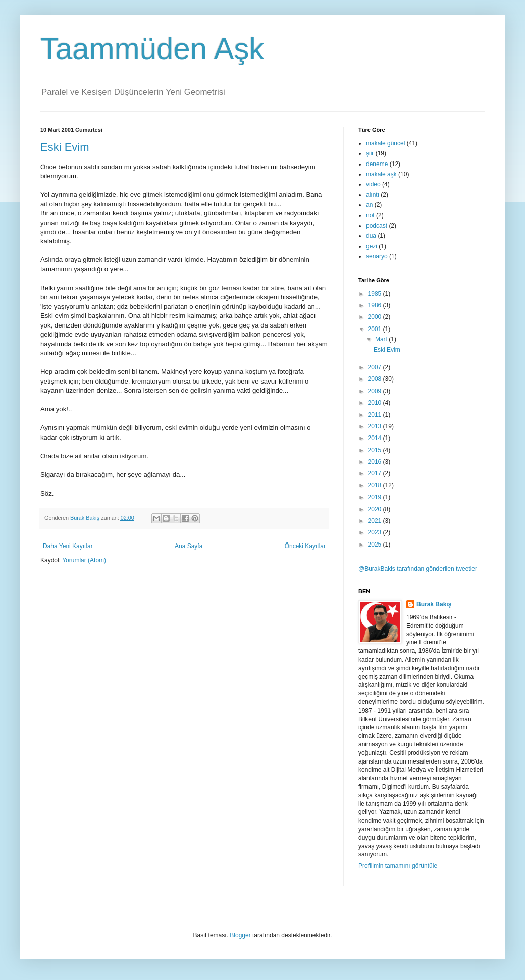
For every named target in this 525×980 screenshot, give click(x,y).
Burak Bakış (434, 604)
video (373, 184)
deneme (377, 164)
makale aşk (381, 174)
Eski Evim (65, 147)
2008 (376, 379)
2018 (376, 485)
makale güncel (385, 143)
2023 (376, 532)
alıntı (373, 195)
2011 (376, 415)
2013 (376, 426)
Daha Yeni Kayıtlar (68, 546)
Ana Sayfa (189, 546)
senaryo (377, 256)
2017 (376, 473)
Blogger (240, 935)
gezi (372, 246)
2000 (376, 317)
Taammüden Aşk (152, 49)
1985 (376, 294)
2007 (376, 367)
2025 (376, 545)
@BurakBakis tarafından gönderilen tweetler (418, 569)
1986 (376, 305)
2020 (376, 509)
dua (371, 236)
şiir (370, 153)
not (370, 215)
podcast (377, 226)
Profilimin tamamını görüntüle (398, 866)
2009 (376, 391)
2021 (376, 521)
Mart (382, 339)
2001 (376, 329)
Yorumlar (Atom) (84, 560)
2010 (376, 403)
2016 (376, 462)
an (369, 205)
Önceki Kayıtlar (305, 546)
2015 (376, 450)
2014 (376, 438)
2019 (376, 497)
